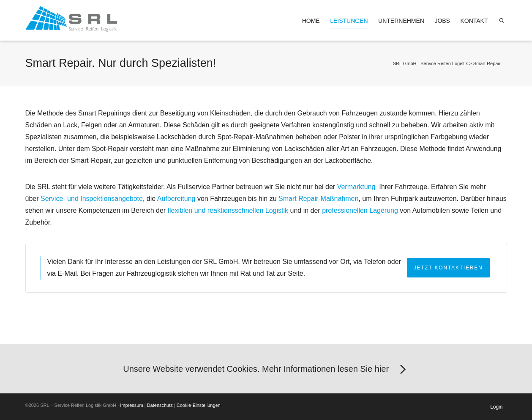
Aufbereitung (176, 199)
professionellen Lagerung (360, 210)
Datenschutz (160, 405)
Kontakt (474, 21)
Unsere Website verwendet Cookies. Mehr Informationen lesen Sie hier (266, 370)
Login (496, 407)
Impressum (131, 405)
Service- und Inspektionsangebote (92, 199)
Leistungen (349, 23)
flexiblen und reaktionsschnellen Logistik (228, 210)
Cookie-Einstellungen (199, 405)
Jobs (442, 21)
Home (311, 21)
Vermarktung (357, 187)
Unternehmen (401, 21)
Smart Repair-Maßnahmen (318, 199)
